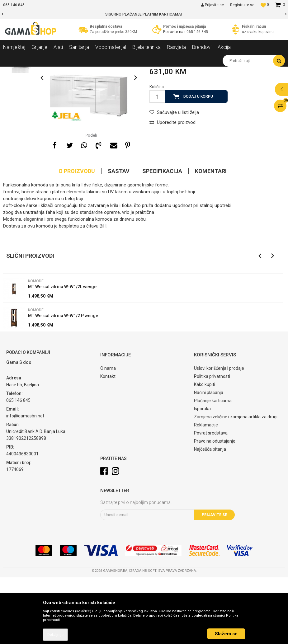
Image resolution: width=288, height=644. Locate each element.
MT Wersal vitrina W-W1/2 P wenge (63, 382)
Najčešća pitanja (210, 516)
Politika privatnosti (212, 443)
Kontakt (108, 443)
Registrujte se (242, 5)
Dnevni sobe (85, 71)
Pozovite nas (175, 32)
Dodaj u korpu (198, 163)
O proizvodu (77, 238)
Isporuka (202, 475)
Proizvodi (37, 71)
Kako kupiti (205, 451)
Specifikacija (162, 238)
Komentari (211, 238)
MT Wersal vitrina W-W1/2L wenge (62, 353)
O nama (108, 435)
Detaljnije (55, 635)
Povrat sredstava (211, 500)
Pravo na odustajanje (215, 508)
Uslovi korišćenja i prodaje (219, 435)
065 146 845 (197, 32)
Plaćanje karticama (213, 467)
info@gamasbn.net (25, 482)
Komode (109, 71)
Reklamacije (206, 491)
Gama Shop (13, 71)
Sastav (119, 238)
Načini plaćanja (209, 459)
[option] (144, 14)
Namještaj (60, 71)
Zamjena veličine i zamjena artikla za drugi (236, 483)
